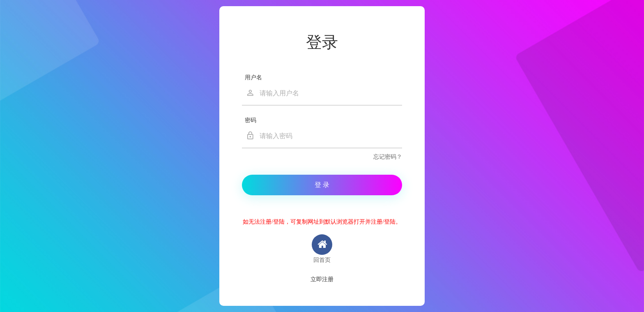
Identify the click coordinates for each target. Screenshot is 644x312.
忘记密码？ (388, 157)
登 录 (322, 185)
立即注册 (322, 279)
